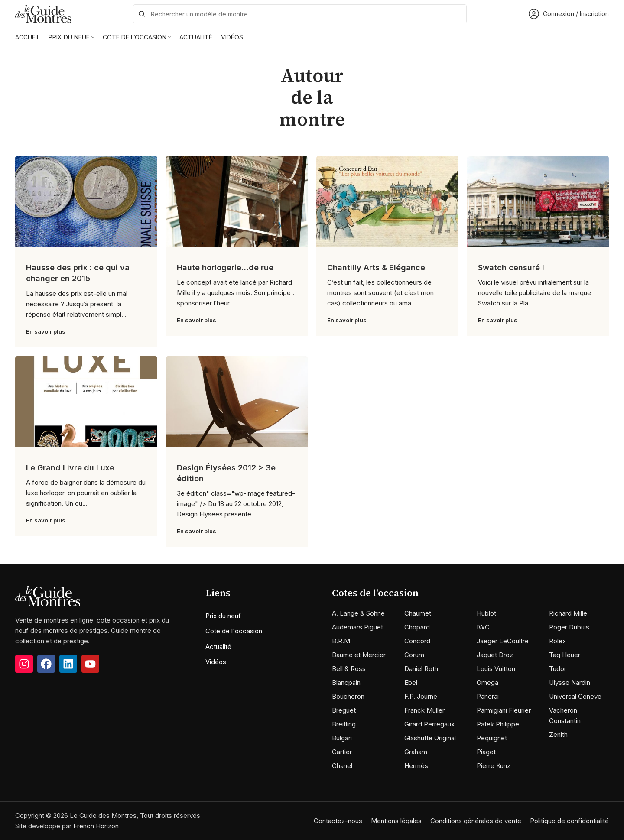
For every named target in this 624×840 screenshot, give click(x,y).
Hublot (486, 613)
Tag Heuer (565, 655)
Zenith (558, 735)
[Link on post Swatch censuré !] (538, 201)
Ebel (411, 683)
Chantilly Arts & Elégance (376, 268)
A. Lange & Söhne (358, 613)
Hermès (416, 766)
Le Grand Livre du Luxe (70, 468)
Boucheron (348, 696)
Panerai (488, 696)
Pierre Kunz (494, 766)
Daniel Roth (421, 669)
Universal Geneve (575, 696)
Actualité (218, 647)
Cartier (342, 752)
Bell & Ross (349, 669)
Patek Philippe (498, 724)
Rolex (557, 641)
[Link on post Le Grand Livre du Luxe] (86, 402)
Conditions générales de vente (476, 821)
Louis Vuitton (496, 669)
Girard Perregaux (429, 724)
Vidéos (216, 662)
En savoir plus (46, 331)
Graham (416, 752)
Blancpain (346, 683)
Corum (414, 655)
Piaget (486, 752)
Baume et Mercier (359, 655)
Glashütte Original (430, 738)
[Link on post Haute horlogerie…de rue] (237, 201)
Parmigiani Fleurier (504, 710)
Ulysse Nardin (570, 683)
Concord (417, 641)
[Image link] (48, 595)
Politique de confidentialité (569, 821)
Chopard (417, 627)
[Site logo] (43, 13)
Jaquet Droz (495, 655)
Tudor (558, 669)
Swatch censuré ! (511, 268)
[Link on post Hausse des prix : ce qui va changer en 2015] (86, 201)
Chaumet (418, 613)
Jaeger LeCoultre (503, 641)
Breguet (344, 710)
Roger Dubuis (569, 627)
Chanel (342, 766)
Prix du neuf (223, 616)
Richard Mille (568, 613)
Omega (487, 683)
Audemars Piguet (357, 627)
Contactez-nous (338, 821)
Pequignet (492, 738)
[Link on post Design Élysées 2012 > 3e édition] (237, 402)
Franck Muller (424, 710)
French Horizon (96, 826)
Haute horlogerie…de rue (225, 268)
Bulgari (342, 738)
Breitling (344, 724)
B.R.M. (342, 641)
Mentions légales (396, 821)
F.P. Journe (421, 696)
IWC (483, 627)
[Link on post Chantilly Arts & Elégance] (387, 201)
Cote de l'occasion (234, 631)
